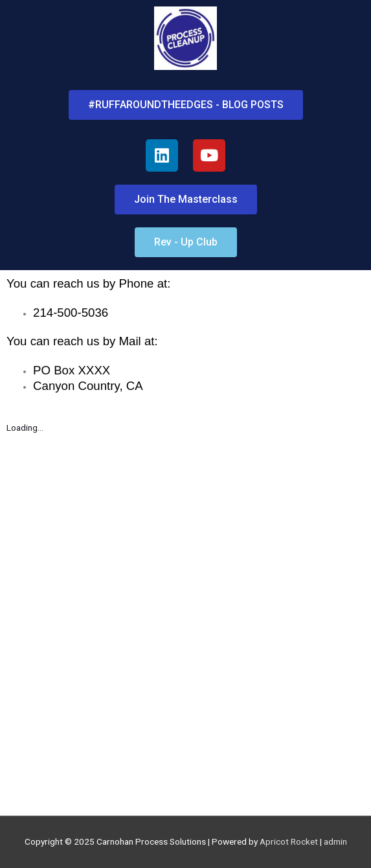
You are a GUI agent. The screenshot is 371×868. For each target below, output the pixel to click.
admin (335, 841)
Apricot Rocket (289, 841)
